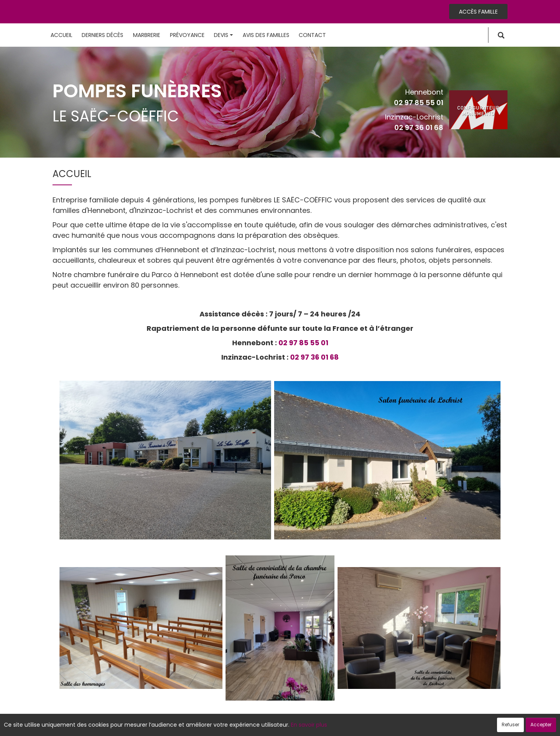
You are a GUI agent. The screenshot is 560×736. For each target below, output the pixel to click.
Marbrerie (147, 35)
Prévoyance (187, 35)
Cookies (315, 726)
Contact (312, 35)
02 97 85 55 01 (419, 103)
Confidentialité (278, 726)
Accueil (61, 35)
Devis (223, 35)
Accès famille (478, 12)
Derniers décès (102, 35)
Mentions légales (354, 726)
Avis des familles (266, 35)
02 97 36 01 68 (419, 127)
